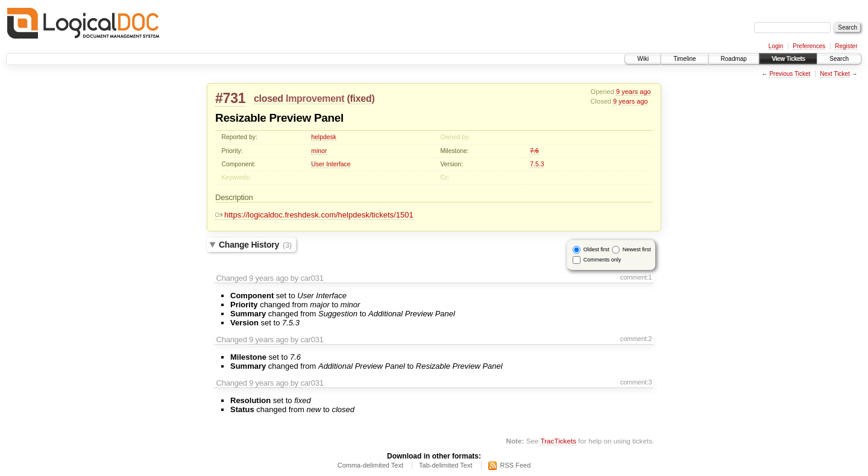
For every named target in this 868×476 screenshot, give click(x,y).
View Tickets (788, 59)
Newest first (637, 249)
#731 (230, 98)
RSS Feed (516, 465)
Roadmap (734, 59)
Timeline (684, 59)
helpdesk (324, 137)
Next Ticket (835, 74)
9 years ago (634, 92)
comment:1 (636, 277)
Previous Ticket (790, 74)
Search (839, 59)
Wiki (643, 59)
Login (776, 46)
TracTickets (558, 441)
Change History (255, 245)
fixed (361, 99)
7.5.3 (537, 164)
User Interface (331, 164)
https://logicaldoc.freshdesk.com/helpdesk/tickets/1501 (314, 215)
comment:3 (636, 382)
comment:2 (636, 339)
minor (319, 151)
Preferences (809, 46)
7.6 (534, 151)
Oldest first (596, 249)
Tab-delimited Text (445, 465)
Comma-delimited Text (370, 465)
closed (269, 99)
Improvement (315, 99)
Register (846, 46)
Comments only (602, 260)
